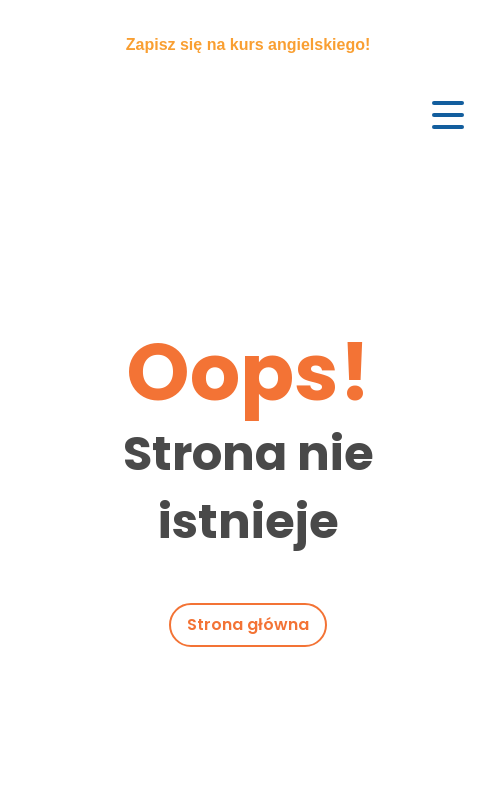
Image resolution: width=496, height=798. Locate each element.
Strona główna (248, 624)
